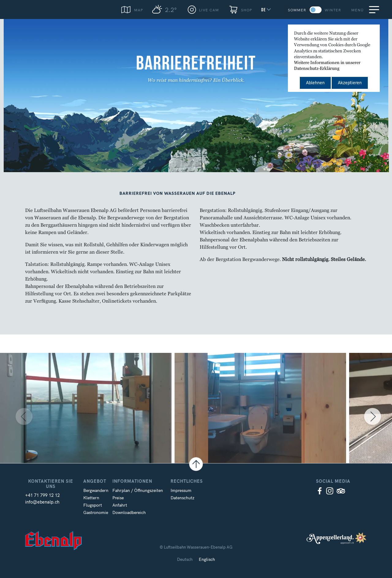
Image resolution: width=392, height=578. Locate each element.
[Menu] (375, 9)
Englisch (207, 559)
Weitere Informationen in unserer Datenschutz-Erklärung (327, 66)
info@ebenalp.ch (42, 502)
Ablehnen (315, 83)
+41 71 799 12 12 (42, 495)
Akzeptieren (350, 83)
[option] (87, 417)
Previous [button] (14, 417)
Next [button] (377, 417)
